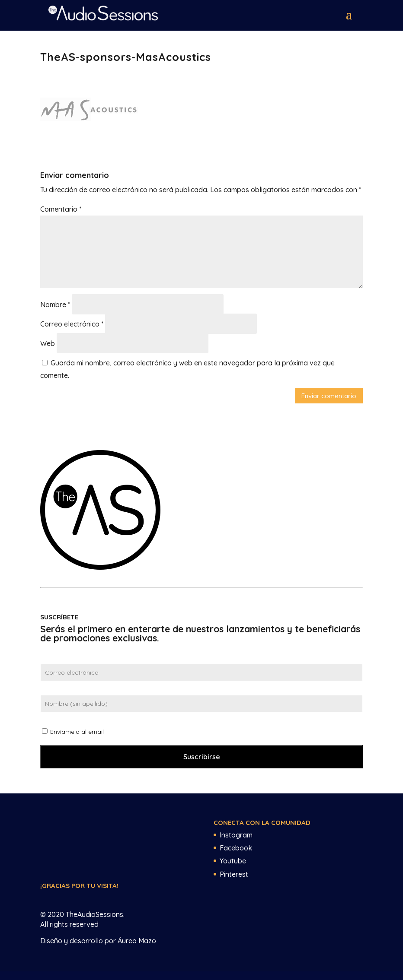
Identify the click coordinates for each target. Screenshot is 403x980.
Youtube (233, 861)
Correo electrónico (72, 324)
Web (48, 343)
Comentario (61, 209)
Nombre (55, 304)
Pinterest (234, 874)
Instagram (236, 835)
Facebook (236, 848)
